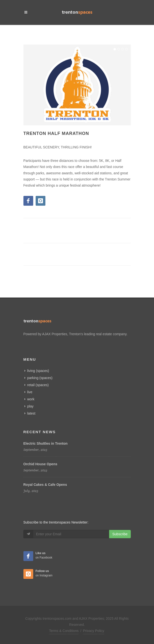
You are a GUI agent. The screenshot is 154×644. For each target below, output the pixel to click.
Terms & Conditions (64, 631)
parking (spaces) (40, 378)
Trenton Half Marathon (56, 133)
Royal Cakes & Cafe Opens (45, 485)
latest (31, 413)
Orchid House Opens (40, 464)
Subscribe (120, 534)
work (31, 399)
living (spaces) (38, 371)
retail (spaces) (38, 385)
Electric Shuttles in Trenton (46, 443)
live (30, 392)
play (31, 406)
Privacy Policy (94, 631)
